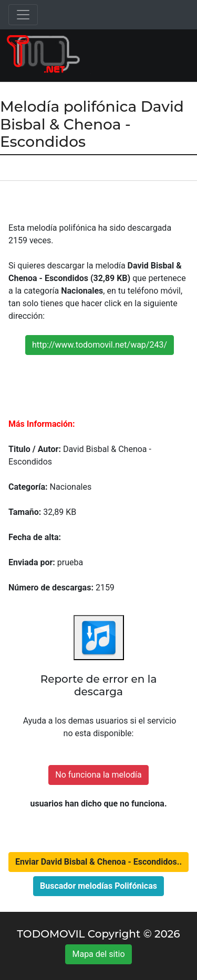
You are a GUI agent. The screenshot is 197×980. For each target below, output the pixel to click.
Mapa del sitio (98, 954)
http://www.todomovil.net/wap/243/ (100, 345)
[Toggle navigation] (23, 15)
